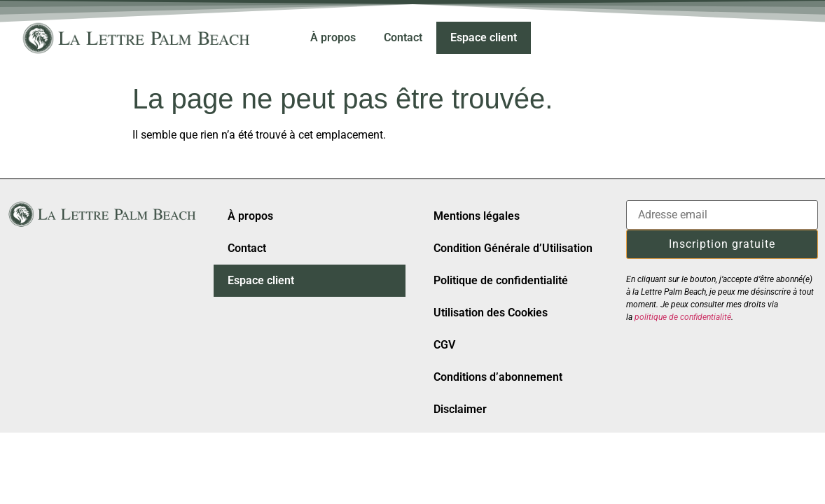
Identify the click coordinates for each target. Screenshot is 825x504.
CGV (444, 345)
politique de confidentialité (683, 317)
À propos (333, 37)
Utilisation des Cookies (491, 313)
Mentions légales (477, 216)
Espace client (484, 37)
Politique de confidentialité (501, 280)
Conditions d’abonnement (498, 377)
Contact (403, 37)
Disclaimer (460, 409)
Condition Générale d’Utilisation (513, 248)
